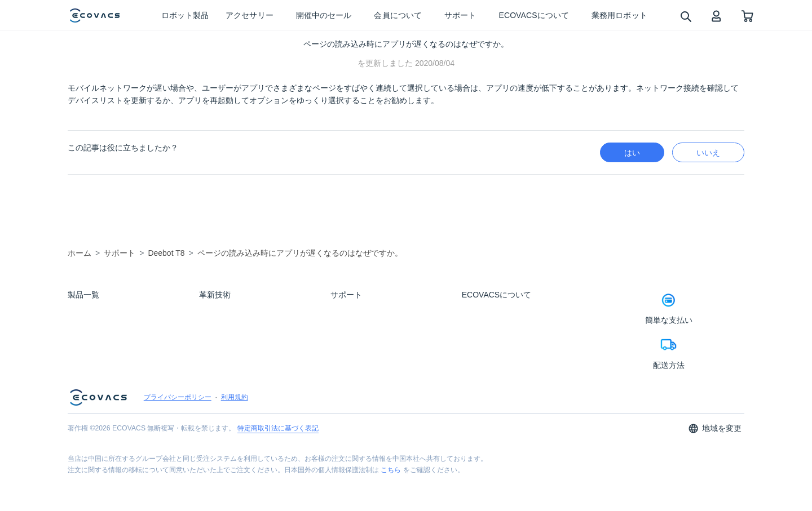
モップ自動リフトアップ (233, 403)
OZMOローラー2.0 (224, 357)
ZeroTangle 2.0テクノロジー (237, 388)
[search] (685, 16)
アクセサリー (86, 342)
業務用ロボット (89, 372)
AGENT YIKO (217, 342)
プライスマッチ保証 (358, 342)
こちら (391, 505)
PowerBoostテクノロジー (234, 327)
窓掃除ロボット (89, 327)
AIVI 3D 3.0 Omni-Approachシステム (248, 312)
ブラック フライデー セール (107, 357)
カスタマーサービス (358, 372)
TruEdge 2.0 (215, 372)
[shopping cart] (747, 15)
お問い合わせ (349, 327)
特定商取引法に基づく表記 (278, 464)
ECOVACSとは (482, 312)
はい (632, 153)
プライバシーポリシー (178, 433)
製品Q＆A (344, 312)
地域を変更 (715, 464)
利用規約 (235, 433)
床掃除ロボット (89, 312)
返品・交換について (358, 357)
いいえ (708, 153)
